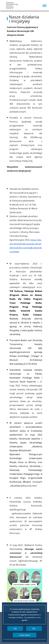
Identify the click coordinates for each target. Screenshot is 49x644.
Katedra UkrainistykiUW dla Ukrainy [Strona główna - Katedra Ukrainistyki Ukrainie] (11, 5)
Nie (34, 629)
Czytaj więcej (25, 635)
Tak (15, 629)
